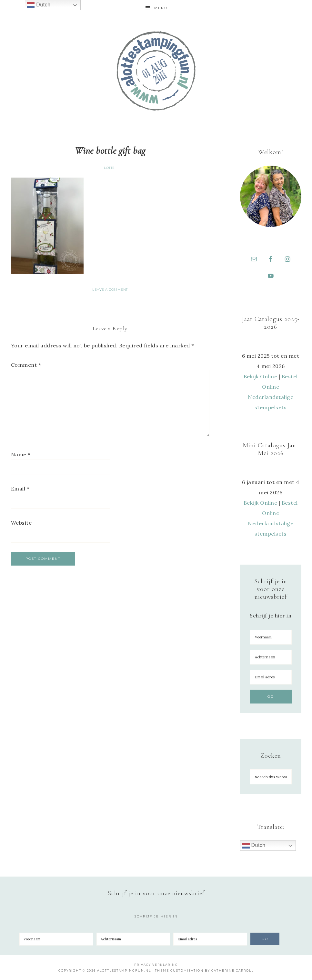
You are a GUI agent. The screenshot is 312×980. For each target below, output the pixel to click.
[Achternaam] (271, 657)
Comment (26, 365)
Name (21, 454)
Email (20, 489)
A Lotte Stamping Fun (156, 71)
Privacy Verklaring (156, 965)
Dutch (254, 846)
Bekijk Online (261, 376)
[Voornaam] (271, 637)
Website (21, 523)
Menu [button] (161, 8)
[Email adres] (271, 677)
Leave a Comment (110, 290)
